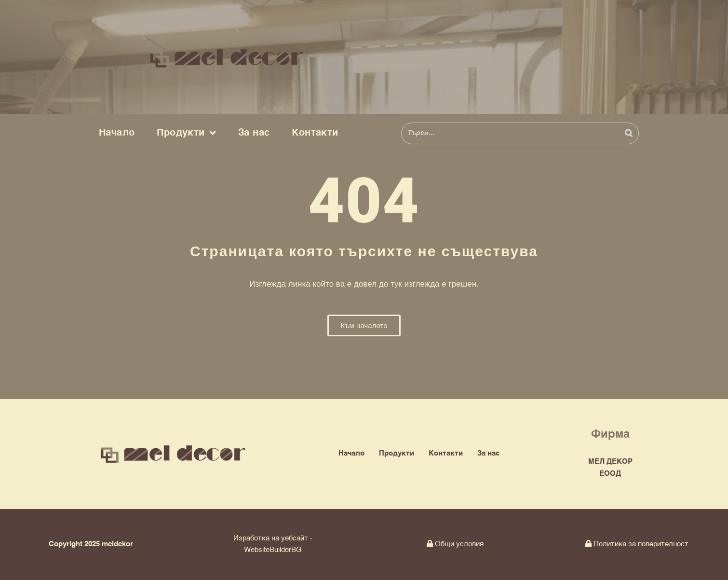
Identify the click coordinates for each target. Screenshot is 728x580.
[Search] (629, 133)
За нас (254, 133)
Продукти (186, 133)
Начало (117, 133)
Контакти (315, 133)
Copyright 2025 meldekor (91, 544)
